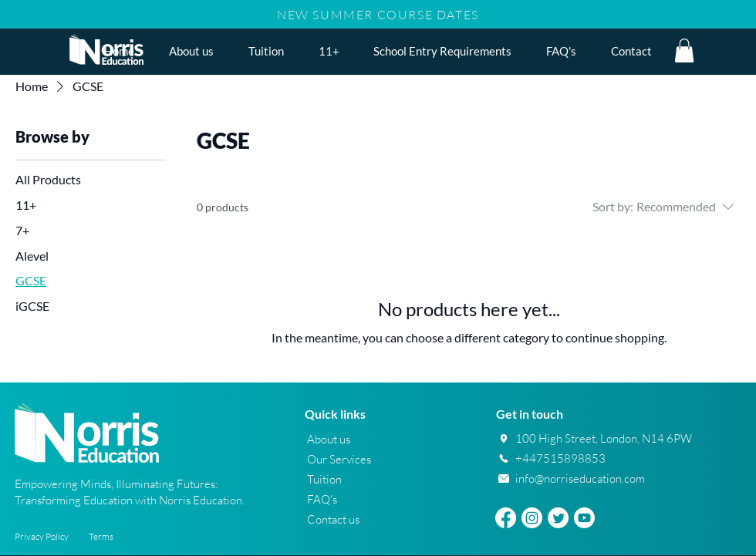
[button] (329, 51)
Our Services (339, 459)
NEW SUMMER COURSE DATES (378, 15)
